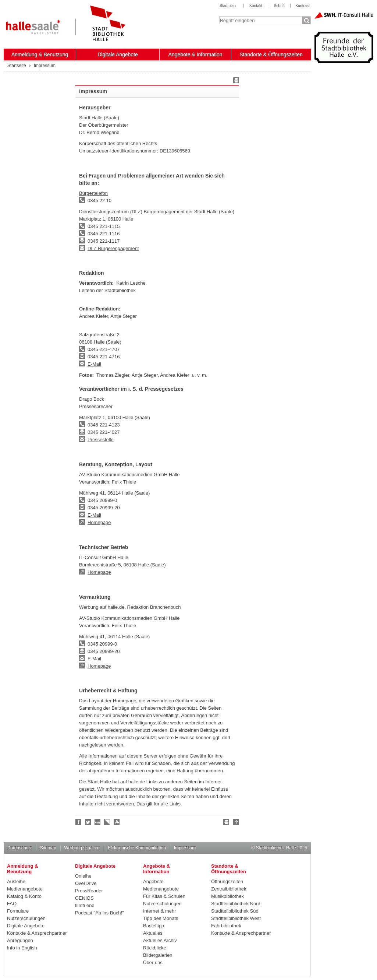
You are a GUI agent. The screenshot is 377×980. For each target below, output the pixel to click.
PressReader (89, 891)
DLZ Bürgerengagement (113, 248)
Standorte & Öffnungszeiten (271, 55)
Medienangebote (25, 889)
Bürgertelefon (93, 193)
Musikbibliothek (227, 896)
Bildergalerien (158, 955)
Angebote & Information (195, 55)
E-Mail (94, 364)
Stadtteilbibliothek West (236, 918)
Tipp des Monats (161, 918)
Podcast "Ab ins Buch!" (99, 913)
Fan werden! (79, 822)
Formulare (18, 911)
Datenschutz (20, 848)
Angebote (153, 881)
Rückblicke (155, 948)
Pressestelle (101, 440)
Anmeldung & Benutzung (40, 55)
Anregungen (20, 940)
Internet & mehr (160, 911)
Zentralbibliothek (229, 889)
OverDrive (86, 883)
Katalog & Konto (24, 896)
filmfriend (85, 905)
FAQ (12, 904)
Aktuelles (153, 933)
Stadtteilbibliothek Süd (235, 911)
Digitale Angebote (118, 55)
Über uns (153, 963)
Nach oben (235, 823)
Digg (98, 822)
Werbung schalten (82, 848)
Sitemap (48, 848)
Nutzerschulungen (26, 918)
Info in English (22, 948)
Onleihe (83, 876)
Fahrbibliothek (226, 926)
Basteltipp (154, 926)
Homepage (99, 522)
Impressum (185, 848)
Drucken (235, 81)
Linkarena (107, 822)
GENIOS (84, 898)
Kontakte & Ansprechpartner (37, 933)
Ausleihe (16, 881)
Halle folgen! (88, 822)
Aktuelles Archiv (160, 940)
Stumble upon (117, 822)
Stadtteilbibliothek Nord (236, 904)
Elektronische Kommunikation (137, 848)
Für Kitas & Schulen (164, 896)
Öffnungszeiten (227, 881)
